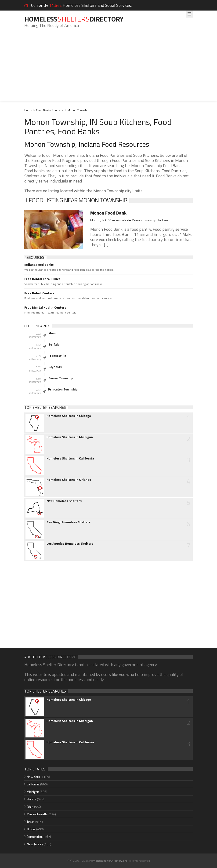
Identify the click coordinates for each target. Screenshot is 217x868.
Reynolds (55, 367)
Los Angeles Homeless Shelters (70, 543)
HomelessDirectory (74, 19)
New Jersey (35, 844)
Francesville (57, 356)
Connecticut (35, 837)
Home (28, 110)
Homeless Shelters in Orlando (69, 480)
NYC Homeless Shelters (64, 501)
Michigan (33, 792)
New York (33, 777)
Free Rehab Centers (39, 293)
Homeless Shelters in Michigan (70, 437)
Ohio (30, 807)
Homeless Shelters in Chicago (69, 416)
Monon (53, 333)
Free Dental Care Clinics (42, 279)
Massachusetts (37, 814)
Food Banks (43, 110)
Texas (31, 822)
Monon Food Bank (108, 213)
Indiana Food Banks (39, 265)
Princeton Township (63, 389)
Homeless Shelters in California (70, 458)
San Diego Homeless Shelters (69, 522)
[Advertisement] (108, 68)
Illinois (31, 829)
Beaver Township (61, 378)
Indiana (59, 110)
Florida (31, 799)
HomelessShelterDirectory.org (108, 861)
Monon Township (78, 110)
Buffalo (54, 344)
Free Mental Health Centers (45, 307)
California (33, 784)
